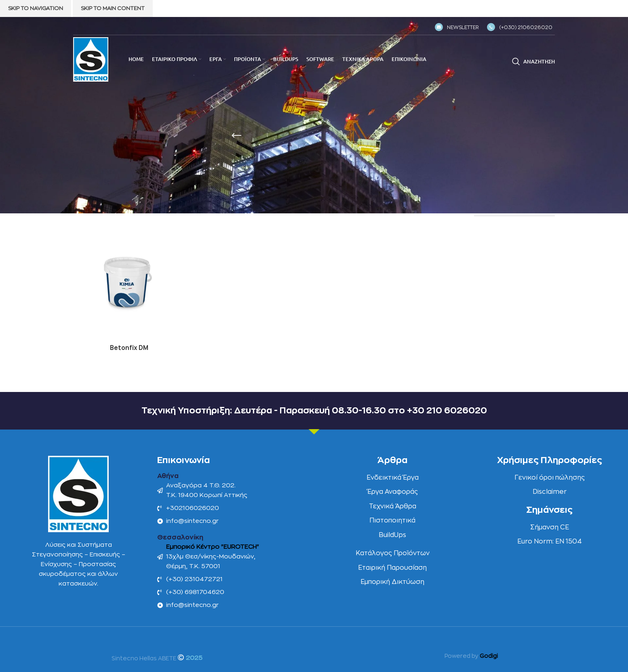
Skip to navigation (36, 8)
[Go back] (236, 136)
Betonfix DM (129, 347)
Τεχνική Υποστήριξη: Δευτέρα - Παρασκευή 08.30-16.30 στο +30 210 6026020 (314, 410)
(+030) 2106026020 (520, 27)
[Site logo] (91, 59)
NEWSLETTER (457, 27)
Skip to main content (113, 8)
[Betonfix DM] (129, 284)
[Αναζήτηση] (533, 61)
